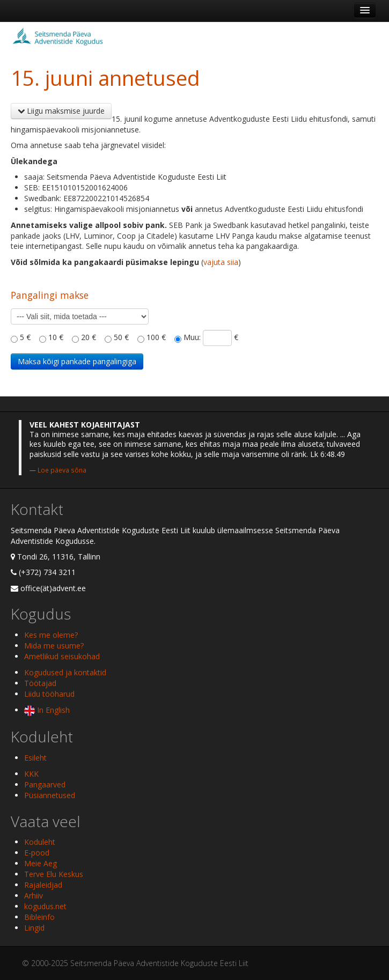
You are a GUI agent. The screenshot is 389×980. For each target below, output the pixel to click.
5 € (25, 337)
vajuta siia (221, 262)
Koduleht (40, 842)
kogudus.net (45, 906)
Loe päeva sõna (62, 470)
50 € (121, 337)
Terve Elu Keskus (54, 874)
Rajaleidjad (43, 885)
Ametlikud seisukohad (62, 656)
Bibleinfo (39, 917)
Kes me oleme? (51, 635)
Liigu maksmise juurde (61, 111)
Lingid (34, 928)
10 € (56, 337)
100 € (156, 337)
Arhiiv (34, 896)
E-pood (37, 853)
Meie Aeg (41, 863)
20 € (89, 337)
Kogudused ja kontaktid (65, 672)
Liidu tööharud (49, 694)
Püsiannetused (50, 795)
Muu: (192, 337)
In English (47, 710)
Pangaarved (45, 784)
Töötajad (40, 683)
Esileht (35, 758)
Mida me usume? (54, 646)
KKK (31, 774)
